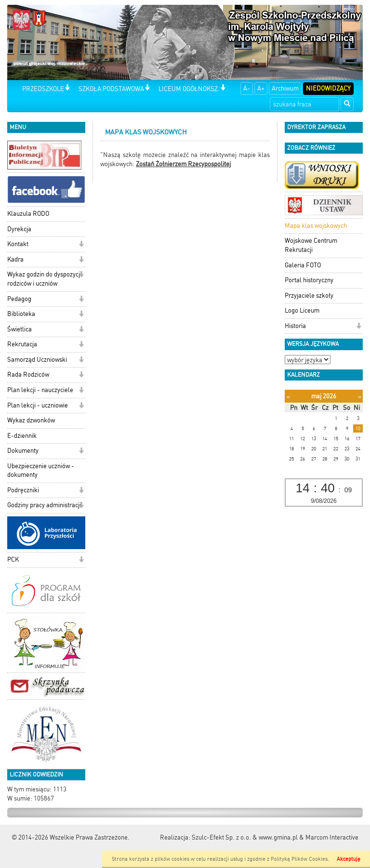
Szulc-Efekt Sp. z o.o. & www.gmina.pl (245, 837)
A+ (261, 88)
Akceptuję (349, 859)
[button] (67, 88)
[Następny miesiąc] (360, 397)
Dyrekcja (19, 229)
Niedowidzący (328, 88)
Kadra (15, 259)
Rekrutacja (22, 344)
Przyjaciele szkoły (309, 296)
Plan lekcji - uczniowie (38, 405)
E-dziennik (22, 436)
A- (247, 88)
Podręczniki (23, 490)
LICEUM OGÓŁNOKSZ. (189, 89)
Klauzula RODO (28, 214)
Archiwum (285, 88)
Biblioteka (21, 314)
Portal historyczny (309, 280)
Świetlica (20, 329)
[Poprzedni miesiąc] (288, 397)
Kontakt (18, 244)
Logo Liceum (302, 310)
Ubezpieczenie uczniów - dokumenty (41, 471)
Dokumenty (23, 451)
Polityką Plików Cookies (299, 859)
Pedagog (19, 299)
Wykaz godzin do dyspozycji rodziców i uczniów (44, 279)
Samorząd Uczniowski (37, 360)
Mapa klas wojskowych (316, 226)
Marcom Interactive (332, 837)
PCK (13, 559)
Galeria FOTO (303, 265)
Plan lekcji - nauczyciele (40, 390)
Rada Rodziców (28, 375)
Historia (295, 326)
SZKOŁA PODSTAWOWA (111, 89)
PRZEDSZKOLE (43, 89)
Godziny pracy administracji (44, 505)
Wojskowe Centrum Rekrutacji (311, 245)
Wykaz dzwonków (31, 420)
